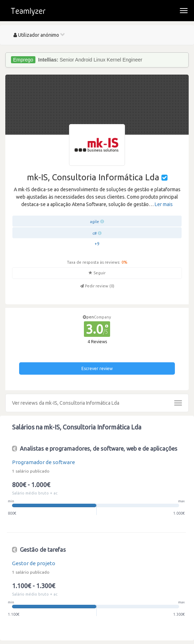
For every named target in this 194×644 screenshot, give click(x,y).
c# (95, 233)
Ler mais (164, 204)
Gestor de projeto (34, 563)
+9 (97, 244)
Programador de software (44, 462)
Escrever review (97, 368)
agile (95, 222)
